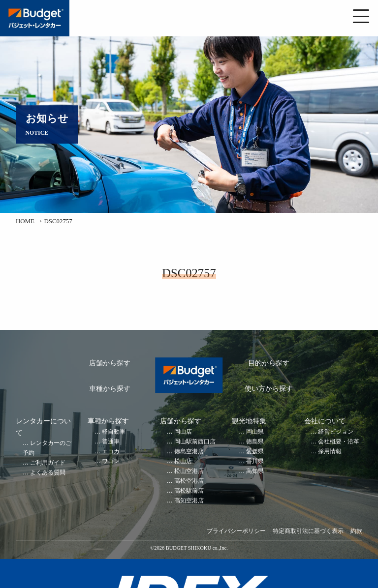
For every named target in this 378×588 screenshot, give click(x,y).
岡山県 (255, 432)
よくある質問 (48, 473)
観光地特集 (249, 421)
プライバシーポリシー (236, 531)
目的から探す (269, 363)
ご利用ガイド (48, 463)
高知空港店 (189, 501)
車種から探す (110, 389)
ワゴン (111, 461)
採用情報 (330, 452)
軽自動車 (114, 432)
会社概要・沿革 (339, 442)
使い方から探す (269, 389)
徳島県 (255, 442)
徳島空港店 (189, 452)
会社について (325, 421)
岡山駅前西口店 (195, 442)
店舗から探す (110, 363)
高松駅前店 (189, 491)
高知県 (255, 471)
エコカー (114, 452)
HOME (25, 221)
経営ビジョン (336, 432)
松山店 (183, 461)
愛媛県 (255, 452)
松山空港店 (189, 471)
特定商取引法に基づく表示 (308, 531)
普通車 (111, 442)
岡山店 (183, 432)
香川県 (255, 461)
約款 (356, 531)
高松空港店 (189, 481)
